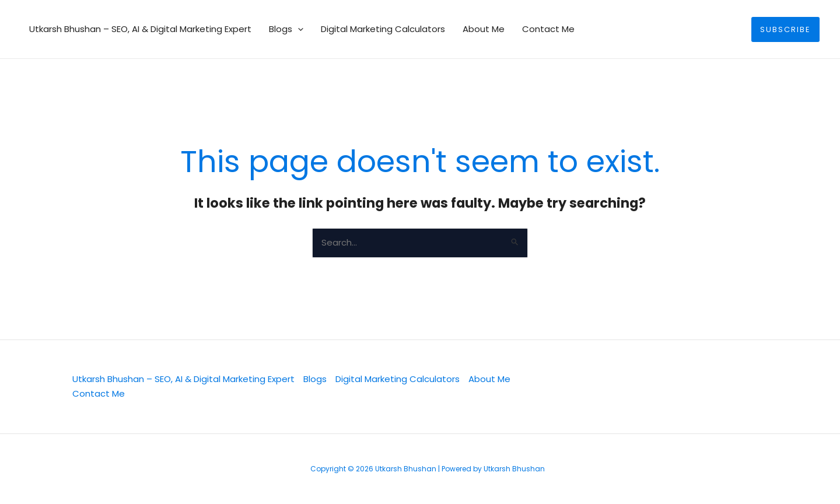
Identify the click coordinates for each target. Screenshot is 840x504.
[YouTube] (675, 387)
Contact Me (548, 29)
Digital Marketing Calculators (383, 29)
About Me (484, 29)
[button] (298, 29)
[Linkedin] (596, 387)
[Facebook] (635, 387)
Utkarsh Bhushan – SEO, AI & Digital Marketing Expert (140, 29)
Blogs (286, 29)
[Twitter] (556, 387)
